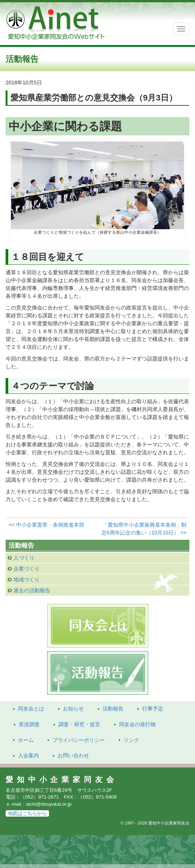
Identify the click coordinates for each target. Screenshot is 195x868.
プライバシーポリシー (79, 740)
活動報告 (113, 709)
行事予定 (153, 709)
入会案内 (28, 755)
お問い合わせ (73, 755)
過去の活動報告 (32, 590)
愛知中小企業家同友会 (62, 779)
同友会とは (31, 709)
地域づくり (27, 580)
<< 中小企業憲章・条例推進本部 (46, 525)
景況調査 (29, 724)
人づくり (24, 558)
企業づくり (27, 569)
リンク (131, 740)
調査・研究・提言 (79, 724)
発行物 (137, 724)
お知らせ (73, 709)
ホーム (26, 740)
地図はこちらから (27, 813)
